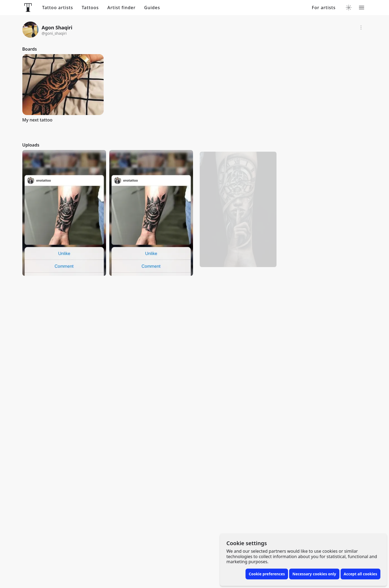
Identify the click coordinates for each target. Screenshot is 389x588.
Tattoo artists (58, 8)
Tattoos (90, 8)
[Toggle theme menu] (349, 8)
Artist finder (122, 8)
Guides (152, 8)
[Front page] (28, 8)
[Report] (361, 27)
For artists (324, 8)
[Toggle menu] (362, 8)
